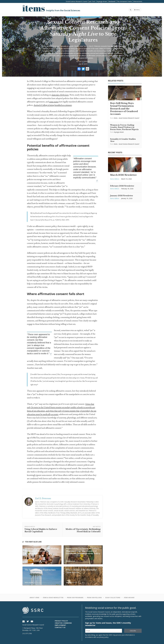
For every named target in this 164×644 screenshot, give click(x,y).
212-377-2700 (27, 633)
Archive (129, 598)
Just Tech (92, 1)
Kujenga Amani (102, 1)
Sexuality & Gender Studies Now (90, 16)
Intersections (138, 1)
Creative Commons (63, 623)
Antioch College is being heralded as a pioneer (53, 105)
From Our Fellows (72, 16)
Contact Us (60, 627)
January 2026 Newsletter (122, 196)
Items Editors (115, 179)
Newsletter (53, 598)
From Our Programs (75, 598)
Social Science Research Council (77, 1)
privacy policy (104, 637)
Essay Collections (113, 598)
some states (54, 102)
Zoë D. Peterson (84, 61)
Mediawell (112, 1)
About (34, 598)
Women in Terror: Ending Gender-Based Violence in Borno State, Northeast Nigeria (124, 127)
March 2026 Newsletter (123, 175)
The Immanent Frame (124, 1)
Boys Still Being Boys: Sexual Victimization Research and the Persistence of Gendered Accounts (124, 109)
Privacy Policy (61, 621)
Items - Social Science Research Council (127, 118)
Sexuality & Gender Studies (72, 46)
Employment (61, 625)
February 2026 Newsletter (122, 186)
